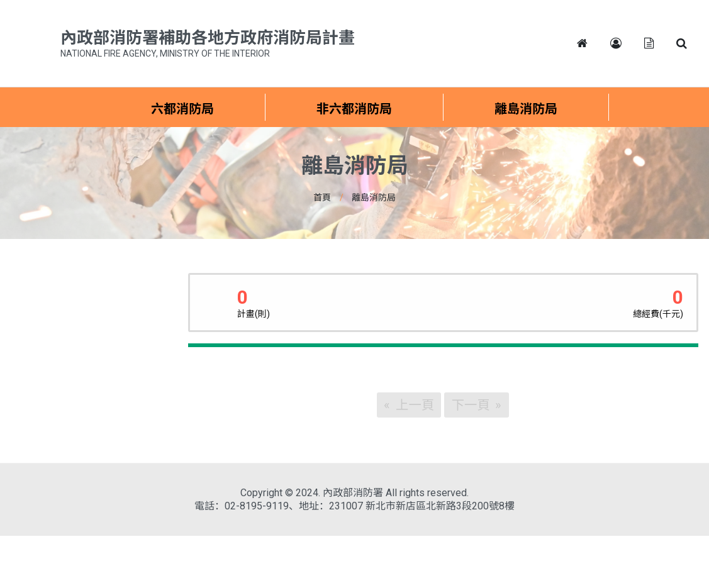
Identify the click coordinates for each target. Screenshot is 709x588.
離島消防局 (374, 197)
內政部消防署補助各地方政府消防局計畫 (208, 45)
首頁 (322, 197)
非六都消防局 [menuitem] (354, 109)
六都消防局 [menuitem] (182, 109)
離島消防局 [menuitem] (526, 109)
